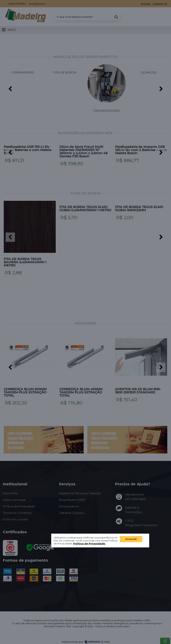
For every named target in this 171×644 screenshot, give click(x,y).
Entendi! (131, 539)
